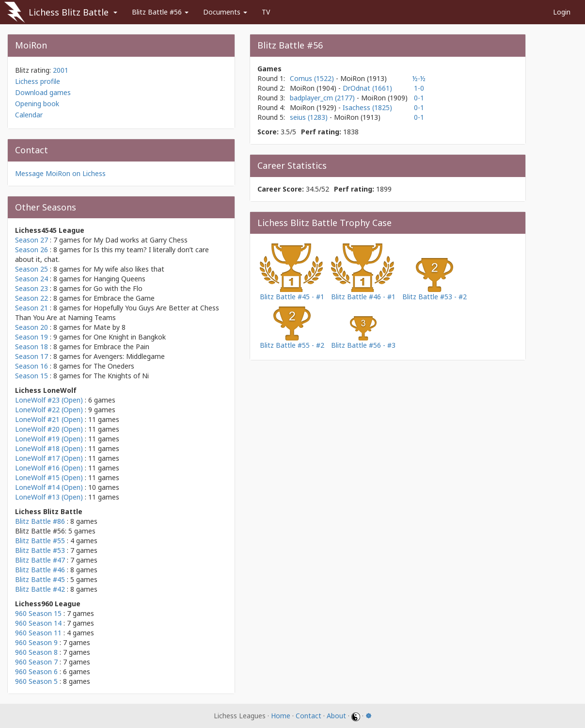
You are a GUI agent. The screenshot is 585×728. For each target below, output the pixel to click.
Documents (225, 12)
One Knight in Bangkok (130, 337)
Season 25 (32, 269)
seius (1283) (310, 117)
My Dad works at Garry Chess (141, 240)
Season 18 (32, 347)
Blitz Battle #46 (40, 570)
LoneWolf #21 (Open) (49, 419)
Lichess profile (38, 81)
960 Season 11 (38, 633)
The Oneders (114, 366)
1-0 (419, 88)
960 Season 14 (38, 623)
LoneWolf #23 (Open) (49, 400)
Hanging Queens (119, 279)
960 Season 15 (38, 613)
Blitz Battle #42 (40, 589)
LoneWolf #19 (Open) (49, 439)
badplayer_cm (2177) (323, 98)
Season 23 (32, 288)
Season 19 (32, 337)
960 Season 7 (36, 662)
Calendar (29, 115)
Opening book (37, 104)
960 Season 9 (36, 642)
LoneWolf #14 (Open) (49, 487)
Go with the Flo (118, 288)
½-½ (419, 78)
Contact (308, 716)
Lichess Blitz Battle (69, 12)
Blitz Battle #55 (40, 541)
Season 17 (32, 356)
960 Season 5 (36, 681)
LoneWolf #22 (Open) (49, 410)
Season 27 (32, 240)
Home (281, 716)
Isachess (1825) (367, 107)
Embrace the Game (124, 298)
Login (562, 12)
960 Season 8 (36, 652)
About (336, 716)
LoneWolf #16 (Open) (49, 468)
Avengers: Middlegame (129, 356)
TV (266, 12)
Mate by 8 (110, 327)
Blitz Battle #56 (160, 12)
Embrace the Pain (121, 347)
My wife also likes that (129, 269)
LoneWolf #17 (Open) (49, 458)
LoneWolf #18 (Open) (49, 448)
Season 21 (32, 308)
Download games (43, 92)
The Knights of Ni (121, 376)
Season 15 (32, 376)
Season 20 (32, 327)
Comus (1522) (313, 78)
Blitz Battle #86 (40, 521)
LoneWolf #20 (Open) (49, 429)
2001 (61, 70)
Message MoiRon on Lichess (60, 173)
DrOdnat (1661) (367, 88)
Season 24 (32, 279)
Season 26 (32, 250)
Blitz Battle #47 (40, 560)
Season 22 (32, 298)
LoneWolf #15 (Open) (49, 477)
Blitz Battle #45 (40, 579)
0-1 (419, 98)
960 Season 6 (36, 671)
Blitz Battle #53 (40, 550)
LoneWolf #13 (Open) (49, 497)
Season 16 (32, 366)
